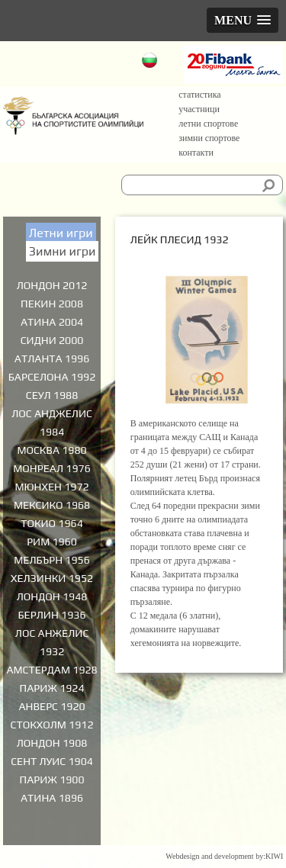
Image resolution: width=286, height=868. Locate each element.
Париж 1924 (52, 688)
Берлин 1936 (52, 615)
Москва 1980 (51, 450)
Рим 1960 (52, 542)
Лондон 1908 (52, 743)
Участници (199, 109)
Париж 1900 (52, 780)
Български (151, 62)
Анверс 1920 (51, 706)
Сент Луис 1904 (52, 761)
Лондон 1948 (52, 596)
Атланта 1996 (52, 358)
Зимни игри (63, 251)
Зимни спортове (209, 138)
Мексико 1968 (52, 505)
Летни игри (61, 233)
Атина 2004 (52, 322)
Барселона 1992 (52, 377)
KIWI (274, 856)
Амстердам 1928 (51, 670)
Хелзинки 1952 (52, 578)
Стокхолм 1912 (52, 725)
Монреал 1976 (52, 468)
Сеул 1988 (52, 395)
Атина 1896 (52, 798)
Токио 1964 (52, 523)
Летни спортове (208, 124)
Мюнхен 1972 (51, 487)
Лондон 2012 (52, 285)
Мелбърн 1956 (52, 560)
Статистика (199, 95)
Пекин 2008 (52, 304)
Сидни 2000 (52, 340)
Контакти (196, 153)
